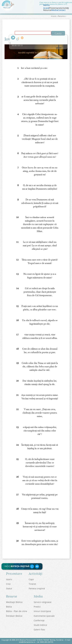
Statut (9, 588)
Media (55, 10)
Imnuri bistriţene (42, 611)
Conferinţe (39, 620)
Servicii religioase (43, 602)
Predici (37, 607)
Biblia (9, 607)
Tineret (32, 584)
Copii (31, 579)
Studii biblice (40, 625)
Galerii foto (39, 630)
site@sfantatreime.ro (27, 642)
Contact (62, 10)
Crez (8, 584)
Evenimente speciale (44, 616)
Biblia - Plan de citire (17, 611)
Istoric (9, 579)
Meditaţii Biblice (14, 602)
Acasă (46, 8)
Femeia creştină (37, 588)
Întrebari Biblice (14, 616)
